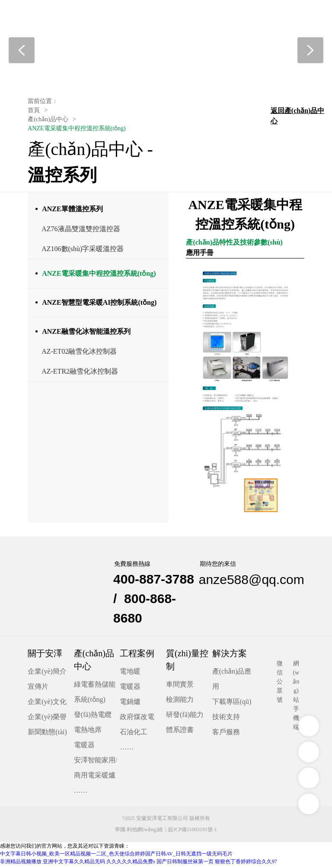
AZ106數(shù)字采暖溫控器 (83, 251)
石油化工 (134, 734)
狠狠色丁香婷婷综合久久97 (246, 864)
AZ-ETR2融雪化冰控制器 (80, 373)
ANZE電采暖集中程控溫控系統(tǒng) (99, 276)
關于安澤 (45, 655)
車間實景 (180, 686)
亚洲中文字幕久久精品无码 (74, 864)
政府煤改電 (137, 719)
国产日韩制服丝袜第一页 (185, 864)
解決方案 (230, 655)
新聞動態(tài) (47, 734)
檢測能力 (180, 702)
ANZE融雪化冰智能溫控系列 (86, 334)
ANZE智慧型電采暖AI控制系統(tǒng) (99, 305)
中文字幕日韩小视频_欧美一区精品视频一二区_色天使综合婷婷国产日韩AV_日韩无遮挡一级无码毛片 (116, 856)
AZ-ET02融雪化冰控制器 (79, 353)
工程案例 (137, 655)
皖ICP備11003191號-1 (192, 832)
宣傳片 (38, 689)
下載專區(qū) (232, 704)
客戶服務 (226, 734)
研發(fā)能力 (185, 717)
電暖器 (84, 747)
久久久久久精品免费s (131, 864)
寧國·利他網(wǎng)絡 (139, 832)
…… (81, 792)
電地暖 (130, 673)
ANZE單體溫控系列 (72, 211)
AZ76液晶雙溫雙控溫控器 (81, 231)
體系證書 (180, 732)
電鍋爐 (130, 704)
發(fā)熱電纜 (93, 717)
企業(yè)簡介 (47, 673)
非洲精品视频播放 (21, 864)
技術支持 (226, 719)
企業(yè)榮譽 (47, 719)
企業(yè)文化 (47, 704)
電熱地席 (88, 732)
